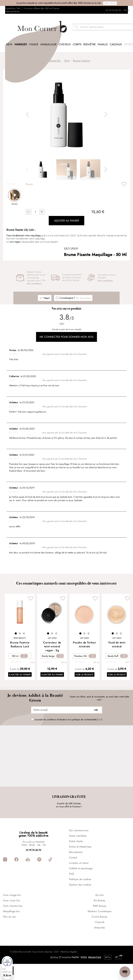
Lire (100, 714)
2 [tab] (20, 627)
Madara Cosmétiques (100, 928)
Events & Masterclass (80, 863)
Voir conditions (34, 278)
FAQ (71, 890)
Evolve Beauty (99, 933)
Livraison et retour (79, 879)
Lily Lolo (71, 242)
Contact (73, 874)
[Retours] (128, 9)
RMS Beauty (100, 922)
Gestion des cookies (80, 901)
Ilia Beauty (99, 917)
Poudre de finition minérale (84, 638)
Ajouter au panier (20, 669)
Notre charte (76, 858)
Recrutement (76, 868)
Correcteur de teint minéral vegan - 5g (52, 640)
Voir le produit (87, 669)
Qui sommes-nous (79, 847)
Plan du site (9, 933)
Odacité (100, 939)
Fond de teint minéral (117, 638)
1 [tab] (16, 627)
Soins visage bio (12, 911)
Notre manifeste (78, 852)
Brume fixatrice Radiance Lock (20, 638)
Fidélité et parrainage (81, 885)
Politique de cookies (80, 896)
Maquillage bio (11, 928)
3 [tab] (24, 627)
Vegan (47, 292)
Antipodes (100, 944)
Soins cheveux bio (13, 922)
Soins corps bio (12, 917)
